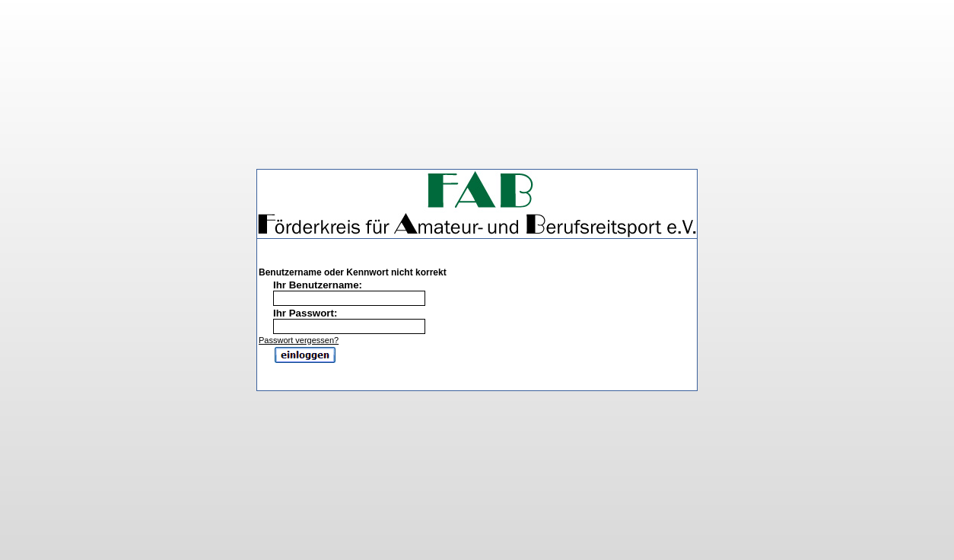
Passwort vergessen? (299, 334)
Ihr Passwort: (305, 307)
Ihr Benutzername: (318, 279)
